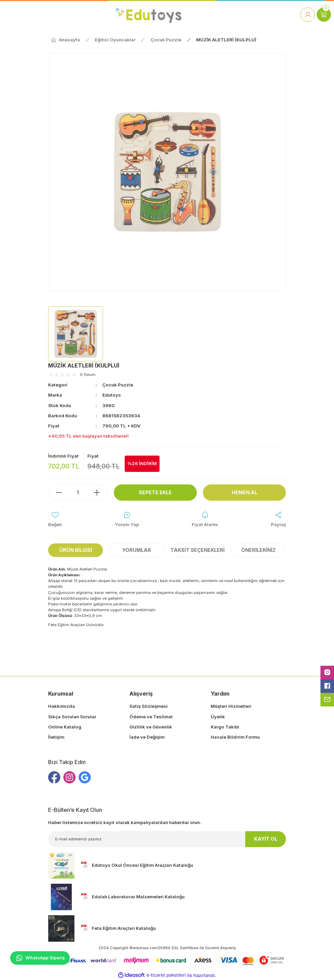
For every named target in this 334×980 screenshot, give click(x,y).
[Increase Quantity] (100, 493)
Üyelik (218, 717)
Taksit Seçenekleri (197, 550)
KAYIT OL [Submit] (266, 839)
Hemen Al (245, 492)
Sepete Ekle (155, 492)
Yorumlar (137, 550)
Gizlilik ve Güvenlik (151, 727)
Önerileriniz (258, 550)
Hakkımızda (61, 706)
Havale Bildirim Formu (235, 737)
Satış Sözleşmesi (149, 706)
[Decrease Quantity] (56, 493)
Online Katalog (65, 727)
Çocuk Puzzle (118, 385)
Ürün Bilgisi (76, 550)
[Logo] (149, 14)
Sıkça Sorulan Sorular (72, 717)
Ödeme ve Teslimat (151, 717)
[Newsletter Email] (167, 839)
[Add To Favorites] (55, 519)
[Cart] (324, 15)
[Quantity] (78, 493)
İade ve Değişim (147, 737)
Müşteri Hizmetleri (231, 706)
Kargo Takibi (225, 727)
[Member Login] (308, 15)
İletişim (56, 737)
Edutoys (112, 395)
